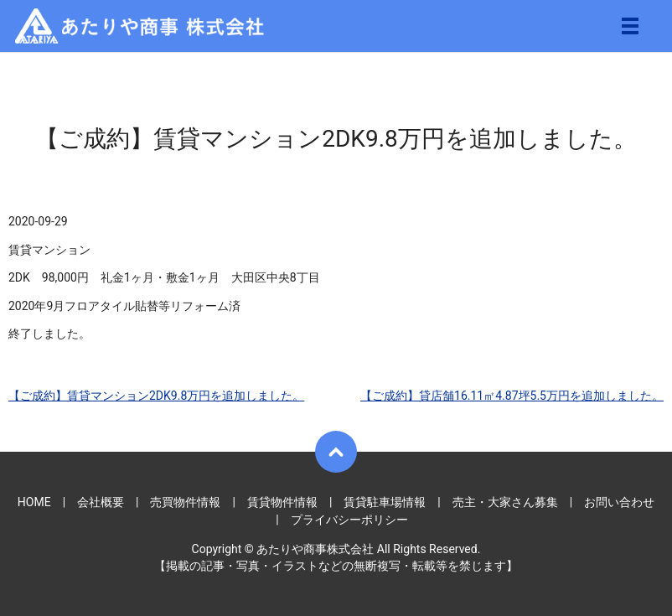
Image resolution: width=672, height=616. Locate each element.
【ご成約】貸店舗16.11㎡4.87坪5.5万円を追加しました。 (512, 396)
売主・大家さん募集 (505, 502)
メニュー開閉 (630, 26)
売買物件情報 (185, 502)
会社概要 (101, 502)
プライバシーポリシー (349, 520)
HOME (34, 502)
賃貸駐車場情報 (385, 502)
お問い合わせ (619, 502)
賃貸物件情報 (282, 502)
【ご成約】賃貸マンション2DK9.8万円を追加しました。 (156, 396)
